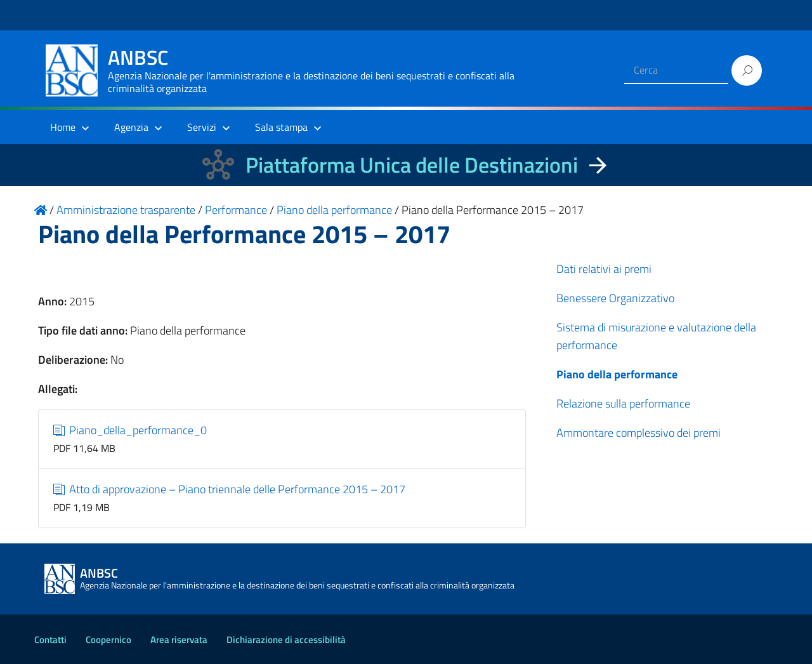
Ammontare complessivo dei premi (638, 433)
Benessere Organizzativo (615, 298)
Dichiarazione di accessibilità (286, 640)
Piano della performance (617, 374)
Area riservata (179, 640)
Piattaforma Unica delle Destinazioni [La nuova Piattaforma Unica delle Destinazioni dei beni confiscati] (412, 165)
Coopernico (108, 640)
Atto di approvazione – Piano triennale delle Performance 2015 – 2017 (230, 489)
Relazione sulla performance (623, 403)
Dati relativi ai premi (604, 269)
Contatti (50, 640)
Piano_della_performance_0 (130, 430)
